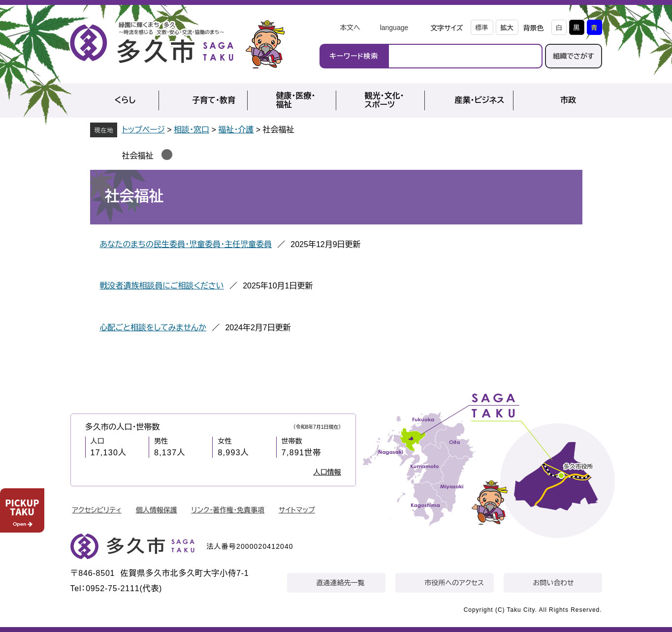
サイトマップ (297, 510)
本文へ (350, 28)
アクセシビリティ (97, 510)
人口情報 (327, 472)
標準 (482, 28)
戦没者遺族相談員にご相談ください (162, 286)
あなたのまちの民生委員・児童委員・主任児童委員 (186, 244)
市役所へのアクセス (454, 583)
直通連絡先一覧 (341, 583)
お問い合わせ (554, 583)
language (394, 28)
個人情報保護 (157, 510)
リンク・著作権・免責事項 (228, 510)
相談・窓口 (192, 130)
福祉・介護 (236, 130)
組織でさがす (574, 56)
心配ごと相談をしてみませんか (153, 328)
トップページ (144, 130)
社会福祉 (138, 156)
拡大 (507, 28)
